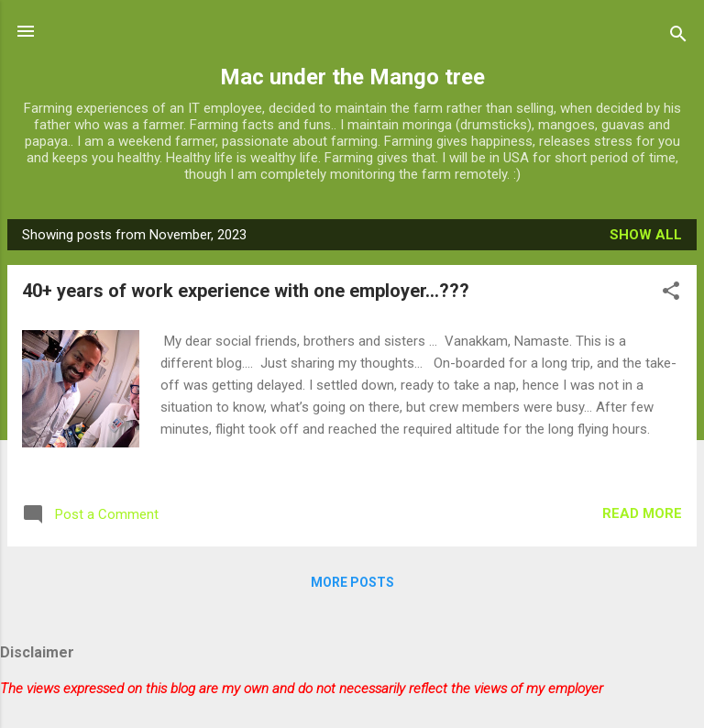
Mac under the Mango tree (352, 77)
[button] (671, 294)
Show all (646, 235)
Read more (642, 513)
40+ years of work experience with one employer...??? (246, 291)
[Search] (678, 37)
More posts (352, 582)
